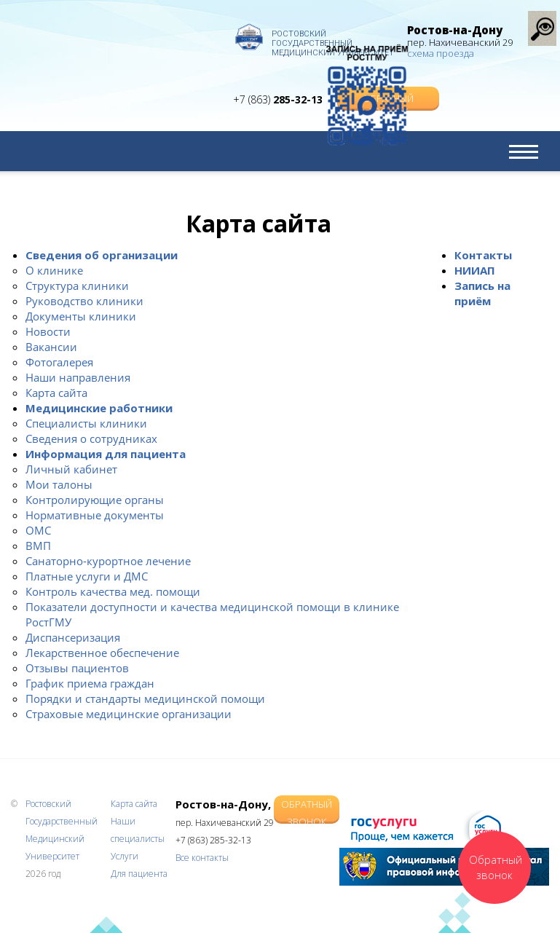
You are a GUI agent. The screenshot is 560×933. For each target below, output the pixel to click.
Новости (48, 331)
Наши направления (78, 377)
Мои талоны (59, 484)
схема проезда (441, 53)
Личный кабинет (71, 469)
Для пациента (139, 874)
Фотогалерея (59, 362)
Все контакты (202, 858)
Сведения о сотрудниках (91, 438)
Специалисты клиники (86, 423)
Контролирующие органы (95, 500)
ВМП (38, 546)
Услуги (125, 856)
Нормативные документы (95, 515)
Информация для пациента (106, 454)
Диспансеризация (73, 637)
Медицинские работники (99, 408)
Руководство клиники (84, 301)
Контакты (483, 255)
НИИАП (475, 270)
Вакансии (51, 347)
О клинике (54, 270)
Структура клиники (77, 286)
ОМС (38, 530)
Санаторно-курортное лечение (108, 561)
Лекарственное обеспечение (102, 653)
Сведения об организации (102, 255)
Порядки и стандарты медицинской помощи (145, 698)
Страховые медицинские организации (129, 714)
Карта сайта (56, 393)
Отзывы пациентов (77, 668)
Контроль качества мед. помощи (113, 591)
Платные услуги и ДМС (87, 576)
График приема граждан (90, 683)
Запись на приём (482, 293)
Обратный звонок (307, 810)
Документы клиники (81, 316)
